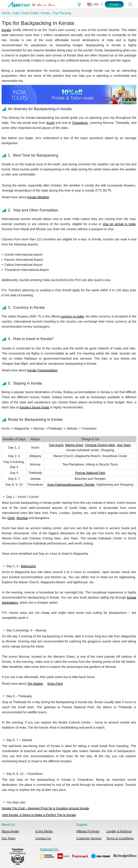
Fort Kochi (56, 445)
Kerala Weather (38, 197)
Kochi (51, 123)
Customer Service (89, 838)
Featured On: (88, 854)
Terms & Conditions (120, 838)
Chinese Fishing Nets (100, 445)
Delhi (11, 518)
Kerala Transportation (42, 370)
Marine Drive (74, 445)
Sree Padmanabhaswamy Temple (71, 485)
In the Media (44, 831)
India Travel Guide (25, 13)
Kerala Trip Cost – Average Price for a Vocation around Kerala (45, 808)
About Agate (10, 831)
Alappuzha (28, 566)
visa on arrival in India (119, 224)
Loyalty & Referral (119, 831)
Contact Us (43, 838)
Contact (114, 4)
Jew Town (124, 445)
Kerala (45, 13)
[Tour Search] (130, 4)
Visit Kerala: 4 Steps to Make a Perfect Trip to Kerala (39, 815)
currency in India (72, 316)
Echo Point (55, 684)
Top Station (35, 684)
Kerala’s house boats (35, 407)
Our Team (8, 838)
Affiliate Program (88, 831)
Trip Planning (62, 13)
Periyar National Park (90, 473)
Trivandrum (80, 123)
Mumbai (22, 518)
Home (6, 13)
